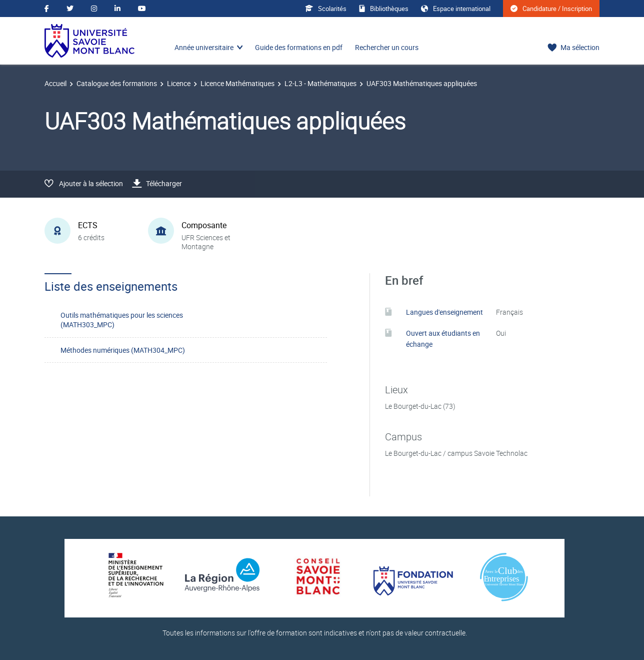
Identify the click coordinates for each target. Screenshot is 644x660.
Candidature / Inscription (551, 9)
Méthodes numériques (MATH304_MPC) (123, 350)
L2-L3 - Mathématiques (320, 83)
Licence (179, 83)
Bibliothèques (384, 9)
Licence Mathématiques (237, 83)
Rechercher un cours (387, 47)
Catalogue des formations (117, 83)
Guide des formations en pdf (299, 47)
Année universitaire (204, 47)
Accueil (55, 83)
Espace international (456, 9)
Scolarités (326, 9)
